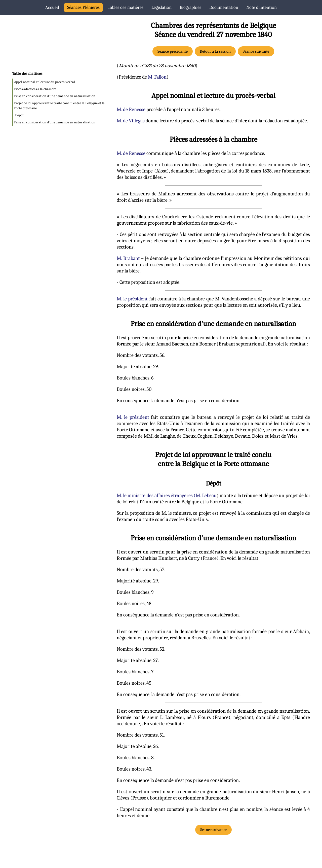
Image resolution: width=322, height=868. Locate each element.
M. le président (132, 299)
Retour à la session (215, 51)
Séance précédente (173, 51)
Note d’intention (261, 7)
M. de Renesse (131, 109)
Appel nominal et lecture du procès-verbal (45, 82)
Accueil (52, 7)
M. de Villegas (131, 121)
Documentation (224, 7)
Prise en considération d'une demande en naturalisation (55, 96)
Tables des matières (126, 7)
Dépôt (19, 115)
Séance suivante (256, 51)
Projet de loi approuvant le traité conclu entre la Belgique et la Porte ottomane (59, 106)
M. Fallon (157, 77)
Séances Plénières (83, 7)
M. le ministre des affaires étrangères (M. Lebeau (167, 495)
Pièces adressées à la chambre (35, 89)
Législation (162, 7)
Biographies (190, 7)
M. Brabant (128, 258)
